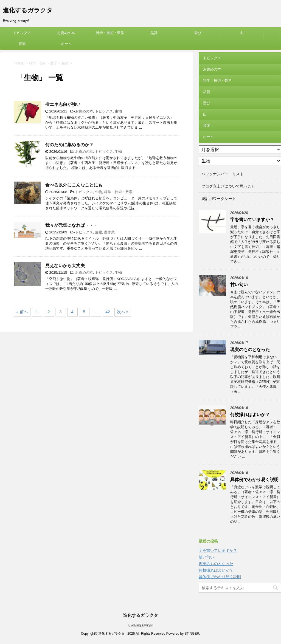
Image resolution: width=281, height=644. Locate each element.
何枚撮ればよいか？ (250, 415)
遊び (198, 33)
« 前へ (22, 312)
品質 (154, 33)
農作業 (109, 232)
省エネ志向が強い (63, 104)
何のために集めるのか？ (69, 145)
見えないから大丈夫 (65, 266)
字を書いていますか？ (252, 220)
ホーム (66, 44)
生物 (118, 111)
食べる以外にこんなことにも (74, 185)
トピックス (22, 33)
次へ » (123, 312)
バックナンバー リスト (223, 174)
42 (108, 312)
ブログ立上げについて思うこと (228, 186)
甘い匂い (239, 285)
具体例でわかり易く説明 (254, 480)
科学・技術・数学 (110, 33)
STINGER (192, 634)
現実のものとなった (250, 350)
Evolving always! (141, 625)
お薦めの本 (66, 33)
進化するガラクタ (28, 11)
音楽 (22, 44)
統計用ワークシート (219, 199)
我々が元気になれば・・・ (72, 225)
